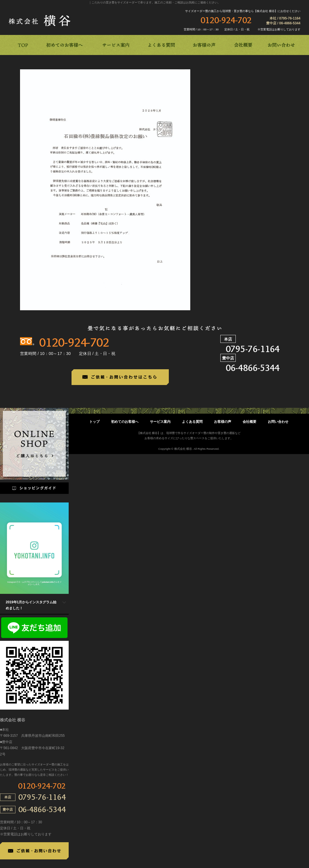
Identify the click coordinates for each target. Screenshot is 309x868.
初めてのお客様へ (125, 422)
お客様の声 (223, 422)
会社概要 (249, 422)
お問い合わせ (278, 422)
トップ (94, 422)
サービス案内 (160, 422)
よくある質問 (192, 422)
